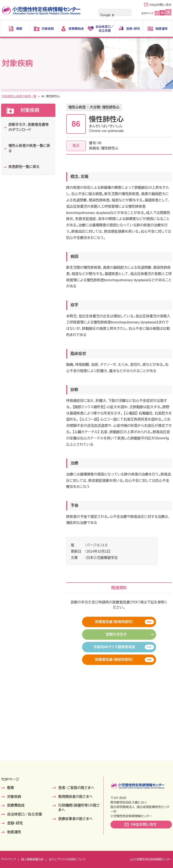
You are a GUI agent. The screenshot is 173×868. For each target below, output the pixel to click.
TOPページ (10, 779)
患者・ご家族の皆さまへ (76, 788)
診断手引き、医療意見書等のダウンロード (29, 127)
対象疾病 (18, 96)
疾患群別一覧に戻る (24, 167)
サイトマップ (8, 859)
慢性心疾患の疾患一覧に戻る (29, 148)
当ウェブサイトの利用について (67, 859)
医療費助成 (16, 805)
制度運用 (14, 832)
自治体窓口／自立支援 (25, 814)
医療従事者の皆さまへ (76, 819)
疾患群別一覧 (37, 96)
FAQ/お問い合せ (161, 5)
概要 (11, 788)
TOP (4, 96)
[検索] (107, 15)
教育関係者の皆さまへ (76, 797)
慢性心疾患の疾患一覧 (64, 96)
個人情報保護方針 (32, 859)
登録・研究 (15, 823)
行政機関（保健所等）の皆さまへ (79, 808)
